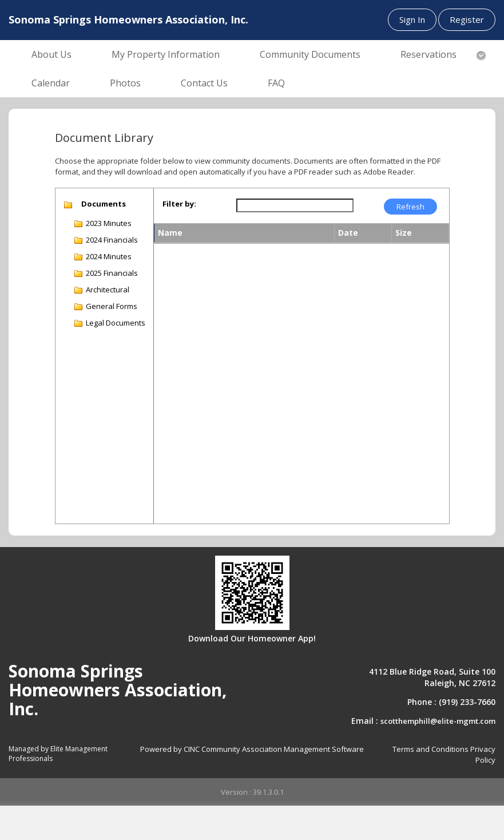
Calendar (51, 83)
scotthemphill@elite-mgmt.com (438, 721)
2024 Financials (112, 240)
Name (170, 233)
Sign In (412, 19)
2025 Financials (112, 273)
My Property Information (166, 54)
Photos (125, 83)
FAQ (276, 83)
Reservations (428, 54)
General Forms (112, 306)
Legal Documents (116, 323)
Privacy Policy (483, 754)
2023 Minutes (109, 223)
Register (467, 19)
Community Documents (310, 54)
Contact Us (204, 83)
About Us (51, 54)
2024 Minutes (109, 256)
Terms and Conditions (430, 749)
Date (348, 233)
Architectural (108, 290)
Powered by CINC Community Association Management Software (252, 749)
